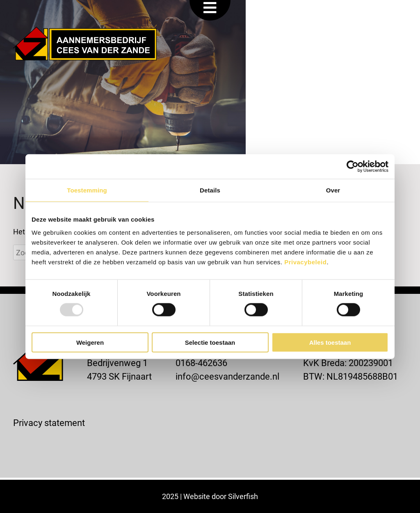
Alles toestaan (330, 342)
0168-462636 (201, 363)
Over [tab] (333, 190)
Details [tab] (210, 190)
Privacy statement (49, 423)
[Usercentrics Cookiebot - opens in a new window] (353, 167)
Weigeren (90, 342)
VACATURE (275, 13)
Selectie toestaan (210, 342)
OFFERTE (334, 13)
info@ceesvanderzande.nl (227, 376)
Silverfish (243, 496)
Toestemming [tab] (87, 190)
